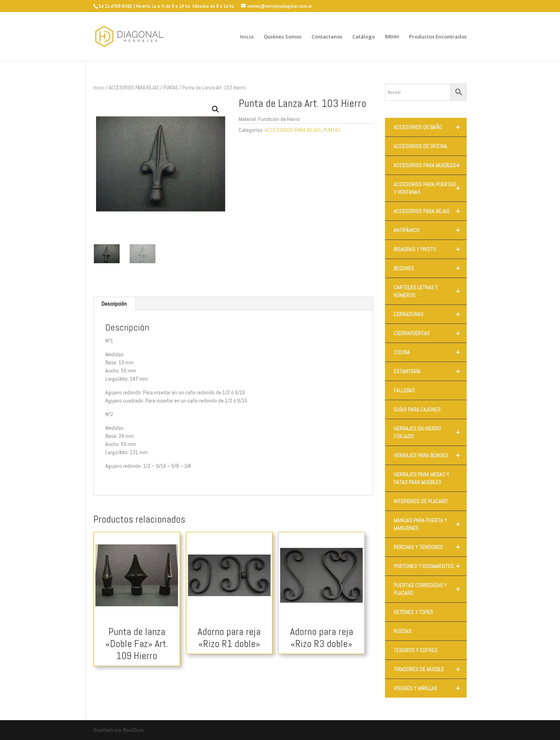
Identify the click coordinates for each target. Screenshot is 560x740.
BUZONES (430, 268)
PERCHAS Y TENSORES (430, 547)
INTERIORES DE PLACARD (421, 501)
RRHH (392, 37)
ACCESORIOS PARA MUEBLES (430, 165)
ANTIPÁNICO (430, 230)
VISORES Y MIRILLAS (430, 688)
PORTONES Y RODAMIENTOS (430, 566)
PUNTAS (171, 88)
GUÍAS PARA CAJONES (417, 409)
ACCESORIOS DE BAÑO (430, 127)
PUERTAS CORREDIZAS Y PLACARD (430, 589)
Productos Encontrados (438, 37)
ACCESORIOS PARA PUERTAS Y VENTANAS (430, 188)
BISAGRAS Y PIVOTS (430, 249)
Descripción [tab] (114, 304)
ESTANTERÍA (430, 371)
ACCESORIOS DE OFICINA (420, 146)
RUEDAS (402, 631)
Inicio (247, 37)
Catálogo (364, 37)
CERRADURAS (430, 314)
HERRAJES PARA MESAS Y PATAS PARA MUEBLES (421, 478)
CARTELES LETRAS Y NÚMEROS (430, 291)
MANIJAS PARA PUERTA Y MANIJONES (430, 524)
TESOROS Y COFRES (416, 650)
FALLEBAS (404, 390)
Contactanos (327, 37)
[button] (215, 109)
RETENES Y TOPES (413, 612)
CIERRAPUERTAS (430, 333)
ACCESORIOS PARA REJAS (134, 88)
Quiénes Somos (283, 37)
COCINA (430, 352)
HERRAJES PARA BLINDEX (430, 455)
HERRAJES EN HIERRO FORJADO (430, 432)
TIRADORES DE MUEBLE (430, 669)
